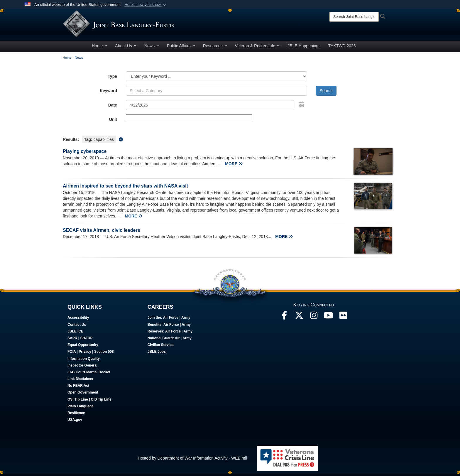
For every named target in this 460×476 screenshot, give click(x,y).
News (152, 48)
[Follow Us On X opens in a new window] (299, 319)
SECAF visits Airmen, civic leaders (102, 232)
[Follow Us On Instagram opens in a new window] (314, 319)
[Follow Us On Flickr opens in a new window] (343, 319)
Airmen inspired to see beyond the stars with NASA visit (125, 188)
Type (112, 78)
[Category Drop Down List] (217, 78)
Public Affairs (181, 48)
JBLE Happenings (304, 48)
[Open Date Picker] (301, 107)
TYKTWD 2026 (342, 48)
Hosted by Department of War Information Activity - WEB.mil (192, 460)
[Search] (354, 17)
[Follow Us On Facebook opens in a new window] (284, 319)
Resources (215, 48)
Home (100, 48)
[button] (146, 5)
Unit (113, 121)
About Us (126, 48)
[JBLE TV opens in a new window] (328, 319)
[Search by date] (210, 107)
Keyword (108, 93)
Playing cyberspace (85, 153)
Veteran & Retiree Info (258, 48)
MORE (234, 166)
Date (113, 107)
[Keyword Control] (217, 93)
